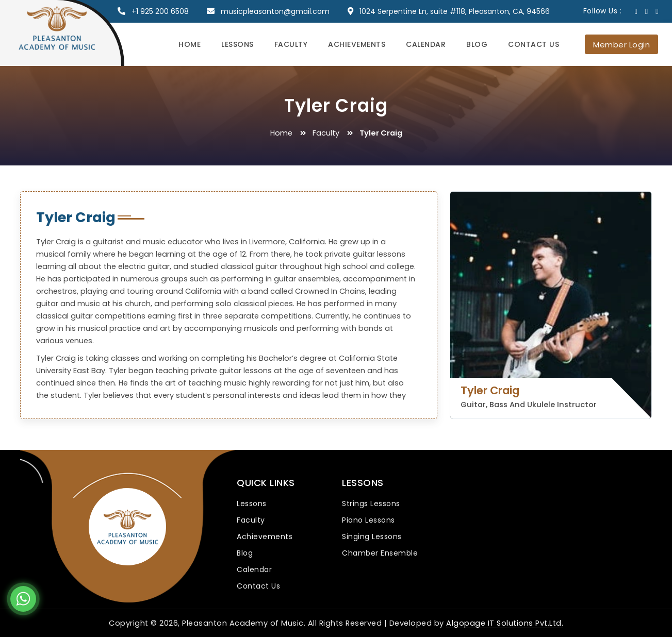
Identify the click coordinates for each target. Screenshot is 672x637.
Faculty (291, 44)
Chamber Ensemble (380, 553)
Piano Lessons (368, 520)
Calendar (426, 44)
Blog (477, 44)
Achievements (357, 44)
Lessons (237, 44)
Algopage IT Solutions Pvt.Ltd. (505, 623)
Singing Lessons (372, 537)
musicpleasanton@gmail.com (275, 11)
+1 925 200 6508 (160, 11)
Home (190, 44)
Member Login (621, 45)
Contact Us (534, 44)
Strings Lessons (371, 504)
